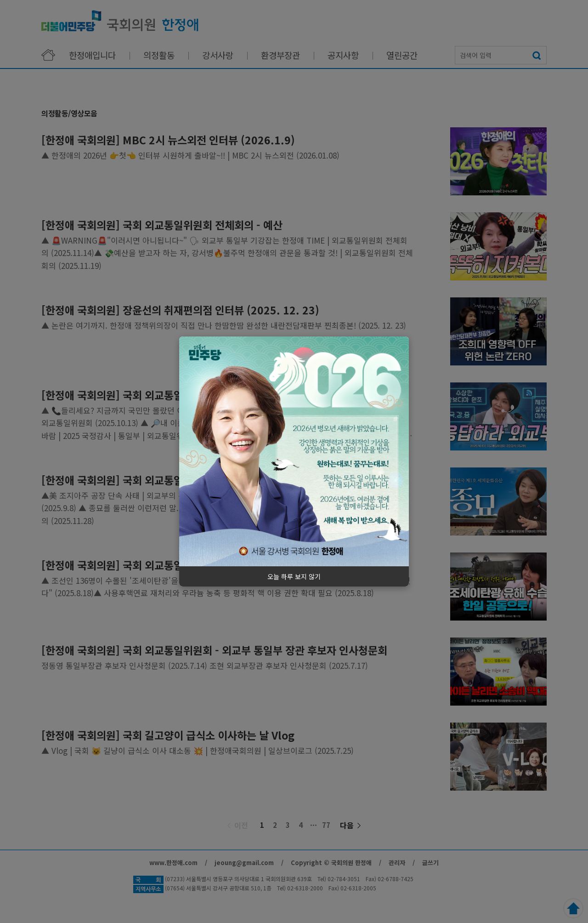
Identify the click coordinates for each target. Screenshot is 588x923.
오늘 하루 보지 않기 (294, 576)
